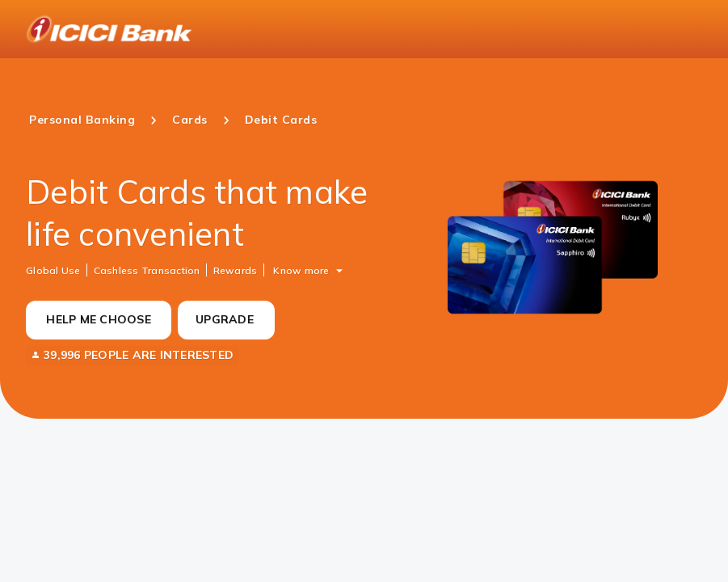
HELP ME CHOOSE (99, 319)
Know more (301, 270)
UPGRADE (225, 319)
